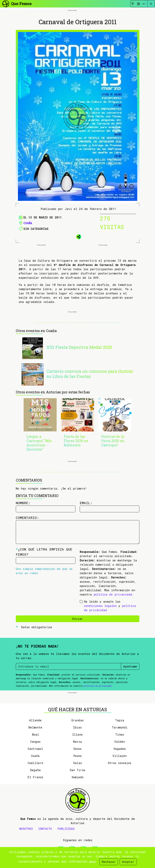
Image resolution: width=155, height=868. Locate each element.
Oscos (77, 749)
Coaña (28, 223)
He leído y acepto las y (110, 606)
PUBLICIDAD (66, 829)
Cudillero (35, 763)
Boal (35, 734)
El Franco (35, 777)
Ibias (77, 727)
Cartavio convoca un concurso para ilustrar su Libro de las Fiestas (90, 374)
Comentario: (27, 518)
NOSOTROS (26, 829)
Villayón (120, 756)
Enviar (78, 619)
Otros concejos (120, 763)
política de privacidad (113, 594)
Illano (77, 734)
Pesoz (77, 756)
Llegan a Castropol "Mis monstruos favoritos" (39, 443)
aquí (92, 861)
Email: (86, 503)
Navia (77, 742)
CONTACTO (45, 829)
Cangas (35, 742)
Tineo (120, 734)
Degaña (35, 770)
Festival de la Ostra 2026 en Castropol (113, 441)
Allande (35, 720)
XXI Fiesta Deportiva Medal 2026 (79, 347)
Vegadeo (120, 749)
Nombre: (23, 503)
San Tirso (77, 770)
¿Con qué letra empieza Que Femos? (44, 552)
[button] (78, 236)
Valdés (120, 742)
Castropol (35, 749)
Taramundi (120, 727)
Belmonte (35, 727)
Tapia (120, 720)
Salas (77, 763)
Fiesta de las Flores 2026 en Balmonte (76, 441)
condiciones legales (100, 606)
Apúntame (130, 666)
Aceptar (128, 862)
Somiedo (77, 777)
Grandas (77, 720)
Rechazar (109, 862)
